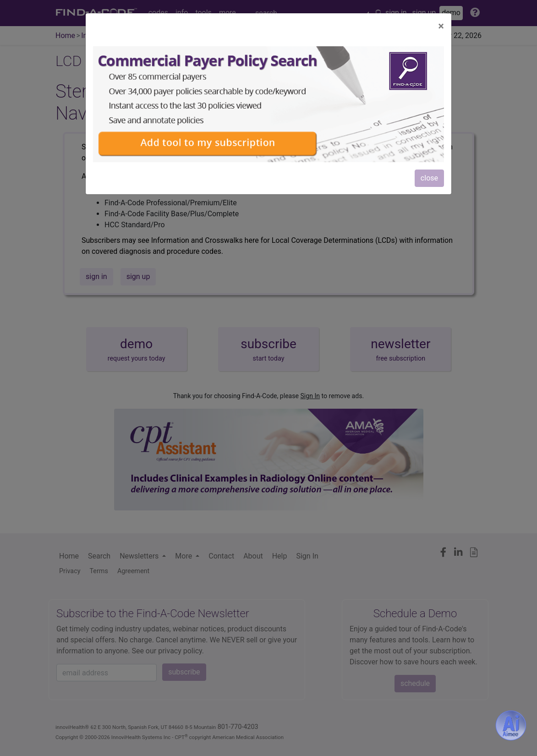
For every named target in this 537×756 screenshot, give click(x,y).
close (429, 178)
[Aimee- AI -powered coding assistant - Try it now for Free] (511, 725)
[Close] (441, 26)
